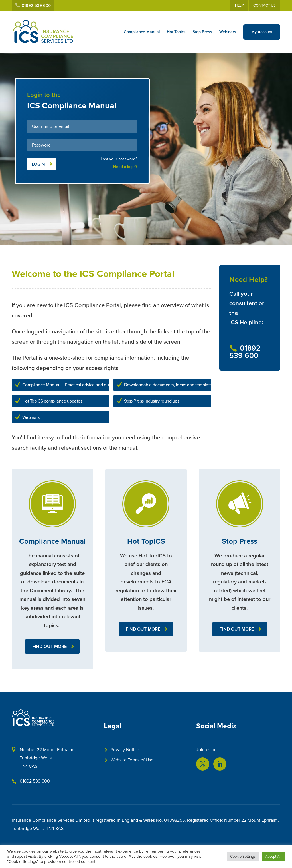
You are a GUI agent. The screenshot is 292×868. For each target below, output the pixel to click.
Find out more (49, 646)
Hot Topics (176, 32)
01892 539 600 (35, 781)
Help (239, 5)
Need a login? (125, 167)
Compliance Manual (142, 32)
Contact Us (264, 5)
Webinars (228, 32)
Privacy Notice (125, 750)
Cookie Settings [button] (243, 856)
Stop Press (202, 32)
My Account (262, 32)
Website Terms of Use (132, 760)
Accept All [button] (273, 856)
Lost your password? (119, 159)
